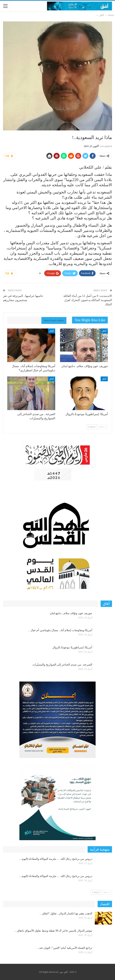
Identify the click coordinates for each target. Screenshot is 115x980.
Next (92, 427)
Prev (103, 427)
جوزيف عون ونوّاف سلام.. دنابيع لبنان (71, 613)
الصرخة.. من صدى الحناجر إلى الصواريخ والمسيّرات (62, 665)
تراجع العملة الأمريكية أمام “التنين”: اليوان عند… (64, 948)
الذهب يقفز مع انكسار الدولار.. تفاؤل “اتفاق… (66, 913)
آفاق (104, 331)
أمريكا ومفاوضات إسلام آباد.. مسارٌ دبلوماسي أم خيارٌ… (60, 630)
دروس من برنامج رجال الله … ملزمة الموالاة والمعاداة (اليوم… (56, 859)
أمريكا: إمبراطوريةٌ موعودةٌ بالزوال (72, 647)
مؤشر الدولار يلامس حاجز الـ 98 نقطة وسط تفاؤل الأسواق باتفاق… (53, 931)
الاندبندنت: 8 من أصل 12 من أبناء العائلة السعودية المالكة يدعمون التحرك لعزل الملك (88, 300)
